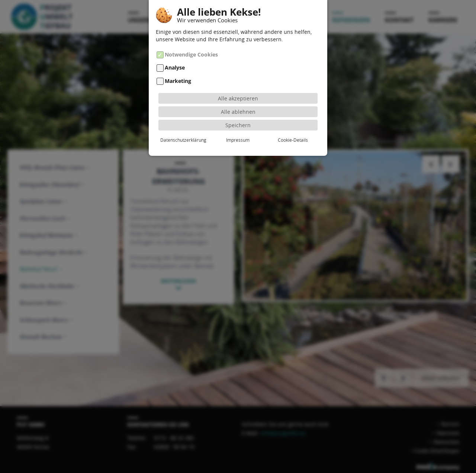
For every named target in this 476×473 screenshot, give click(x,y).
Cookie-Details (293, 136)
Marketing (178, 78)
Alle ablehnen (238, 108)
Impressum (238, 136)
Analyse (175, 65)
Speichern (238, 122)
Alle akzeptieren (238, 95)
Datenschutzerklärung (183, 136)
